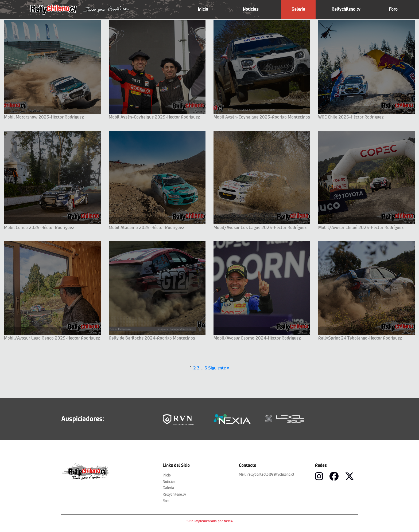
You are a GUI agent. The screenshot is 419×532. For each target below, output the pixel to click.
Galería (298, 9)
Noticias (251, 9)
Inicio (203, 9)
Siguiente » (219, 368)
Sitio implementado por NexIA (210, 521)
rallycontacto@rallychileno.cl (271, 474)
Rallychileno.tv (346, 9)
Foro (393, 9)
